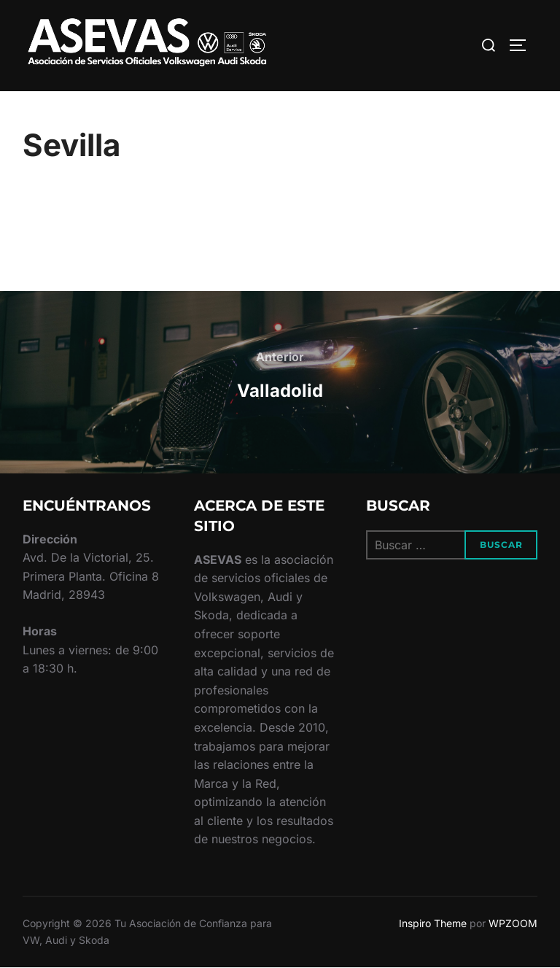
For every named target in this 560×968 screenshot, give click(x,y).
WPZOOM (513, 923)
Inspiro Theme (433, 923)
